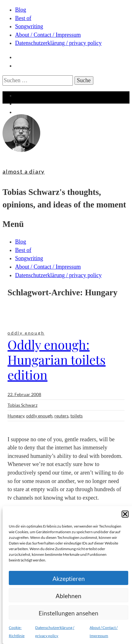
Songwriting (29, 26)
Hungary (16, 416)
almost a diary (24, 171)
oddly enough (26, 333)
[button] (125, 514)
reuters (61, 416)
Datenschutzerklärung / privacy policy (58, 43)
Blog (21, 10)
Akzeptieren (69, 579)
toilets (77, 416)
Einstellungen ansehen (69, 613)
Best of (23, 18)
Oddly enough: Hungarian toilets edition (57, 360)
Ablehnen (69, 596)
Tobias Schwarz (22, 405)
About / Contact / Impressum (48, 35)
